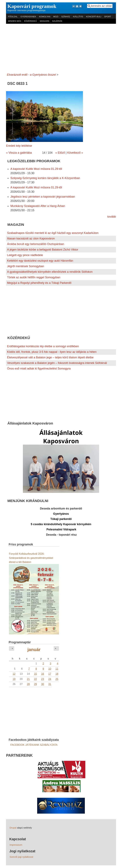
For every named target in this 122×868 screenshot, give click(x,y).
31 (50, 684)
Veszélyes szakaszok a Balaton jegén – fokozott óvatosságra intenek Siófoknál (57, 363)
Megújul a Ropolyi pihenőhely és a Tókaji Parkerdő (39, 283)
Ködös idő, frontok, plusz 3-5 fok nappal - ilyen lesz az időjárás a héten (52, 352)
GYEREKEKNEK (28, 17)
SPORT (108, 17)
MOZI (56, 17)
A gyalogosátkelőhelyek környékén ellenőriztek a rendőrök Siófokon (50, 272)
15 (35, 674)
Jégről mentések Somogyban (25, 266)
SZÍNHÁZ (66, 17)
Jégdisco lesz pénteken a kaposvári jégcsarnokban (43, 197)
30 (43, 684)
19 (14, 679)
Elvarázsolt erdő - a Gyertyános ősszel (31, 75)
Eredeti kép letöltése (19, 146)
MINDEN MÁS (15, 21)
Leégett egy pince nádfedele (25, 255)
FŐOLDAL (13, 17)
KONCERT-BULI (94, 17)
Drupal (13, 828)
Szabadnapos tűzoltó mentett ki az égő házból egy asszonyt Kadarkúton (53, 233)
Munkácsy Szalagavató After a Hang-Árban (38, 206)
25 (57, 679)
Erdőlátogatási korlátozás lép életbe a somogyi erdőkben (43, 346)
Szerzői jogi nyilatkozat (21, 857)
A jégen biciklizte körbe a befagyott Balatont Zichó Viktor (43, 250)
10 (50, 669)
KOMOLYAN (45, 17)
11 (57, 669)
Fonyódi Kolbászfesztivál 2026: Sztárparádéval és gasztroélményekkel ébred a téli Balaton (31, 558)
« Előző (60, 153)
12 (14, 674)
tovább (112, 217)
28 (28, 684)
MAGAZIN (44, 21)
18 (57, 674)
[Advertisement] (61, 48)
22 (35, 679)
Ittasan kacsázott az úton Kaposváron (31, 238)
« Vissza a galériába (19, 153)
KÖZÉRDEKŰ (30, 21)
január (34, 650)
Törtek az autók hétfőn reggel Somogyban (34, 277)
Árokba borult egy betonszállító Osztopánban (36, 244)
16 (43, 674)
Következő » (75, 153)
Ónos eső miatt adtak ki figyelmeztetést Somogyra (39, 369)
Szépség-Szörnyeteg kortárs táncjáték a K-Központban (45, 178)
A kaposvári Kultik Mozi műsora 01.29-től (36, 169)
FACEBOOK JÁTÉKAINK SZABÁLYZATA (34, 745)
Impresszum (16, 845)
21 (28, 679)
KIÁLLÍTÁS (78, 17)
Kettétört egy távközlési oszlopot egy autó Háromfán (40, 261)
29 (35, 684)
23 (43, 679)
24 (50, 679)
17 (50, 674)
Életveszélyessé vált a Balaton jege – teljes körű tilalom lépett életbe (50, 357)
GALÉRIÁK (57, 21)
